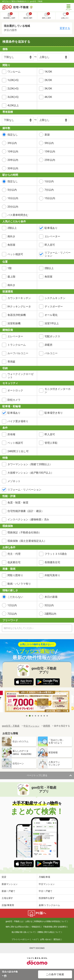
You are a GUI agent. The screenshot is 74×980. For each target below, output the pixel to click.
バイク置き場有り (18, 421)
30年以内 (13, 168)
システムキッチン (55, 298)
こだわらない (15, 597)
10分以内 (13, 198)
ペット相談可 (15, 254)
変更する (65, 28)
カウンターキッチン (19, 298)
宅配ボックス (52, 336)
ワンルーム (14, 72)
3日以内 (49, 605)
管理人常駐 (51, 443)
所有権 (11, 434)
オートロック (15, 390)
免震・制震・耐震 (18, 503)
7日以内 (12, 614)
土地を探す (7, 898)
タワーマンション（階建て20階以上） (30, 464)
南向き (11, 236)
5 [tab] (39, 716)
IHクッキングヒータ (19, 307)
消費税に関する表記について (49, 932)
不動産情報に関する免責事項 (55, 927)
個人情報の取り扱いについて (23, 932)
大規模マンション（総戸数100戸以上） (30, 473)
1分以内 (49, 181)
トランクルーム (17, 345)
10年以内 (13, 152)
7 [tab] (44, 716)
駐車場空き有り (54, 413)
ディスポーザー (54, 307)
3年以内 (12, 143)
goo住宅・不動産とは (14, 921)
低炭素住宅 (14, 562)
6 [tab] (41, 716)
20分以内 (13, 207)
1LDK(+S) (13, 80)
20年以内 (13, 160)
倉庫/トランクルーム (49, 905)
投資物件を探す (47, 898)
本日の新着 (51, 597)
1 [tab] (27, 716)
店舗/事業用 (8, 905)
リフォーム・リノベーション (58, 254)
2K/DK (48, 80)
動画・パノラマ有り (19, 584)
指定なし (13, 135)
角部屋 (11, 245)
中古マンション (47, 884)
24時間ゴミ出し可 (18, 451)
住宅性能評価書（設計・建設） (26, 511)
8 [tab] (47, 716)
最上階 (11, 277)
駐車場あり (51, 228)
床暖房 (48, 345)
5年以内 (49, 143)
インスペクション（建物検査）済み (28, 519)
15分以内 (50, 198)
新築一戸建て (8, 891)
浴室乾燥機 (14, 323)
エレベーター (52, 236)
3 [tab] (33, 716)
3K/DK (48, 89)
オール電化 (51, 315)
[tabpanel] (37, 702)
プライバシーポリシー (20, 939)
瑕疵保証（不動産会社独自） (24, 532)
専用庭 (11, 362)
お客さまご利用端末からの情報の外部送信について (46, 921)
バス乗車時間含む (18, 215)
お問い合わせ (45, 939)
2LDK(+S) (13, 89)
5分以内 (12, 190)
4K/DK (48, 97)
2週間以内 (50, 614)
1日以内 (12, 605)
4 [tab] (36, 716)
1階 (10, 268)
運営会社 (57, 939)
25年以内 (50, 160)
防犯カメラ (14, 400)
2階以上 (12, 228)
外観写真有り (52, 575)
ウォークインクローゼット (20, 376)
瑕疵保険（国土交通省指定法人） (27, 541)
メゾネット (14, 481)
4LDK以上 (13, 105)
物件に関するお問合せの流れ (17, 927)
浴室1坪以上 (52, 323)
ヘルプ (35, 939)
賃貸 (4, 877)
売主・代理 (14, 554)
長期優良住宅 (52, 562)
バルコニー (51, 353)
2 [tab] (30, 716)
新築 (47, 135)
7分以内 (49, 190)
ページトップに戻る (37, 775)
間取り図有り (15, 575)
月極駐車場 (44, 877)
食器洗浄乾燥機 (17, 315)
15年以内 (50, 152)
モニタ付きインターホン (58, 391)
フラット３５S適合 (56, 554)
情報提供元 (36, 927)
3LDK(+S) (13, 97)
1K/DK (48, 72)
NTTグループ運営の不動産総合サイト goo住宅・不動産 (22, 1)
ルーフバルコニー (18, 353)
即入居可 (50, 245)
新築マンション (10, 884)
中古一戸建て (46, 891)
